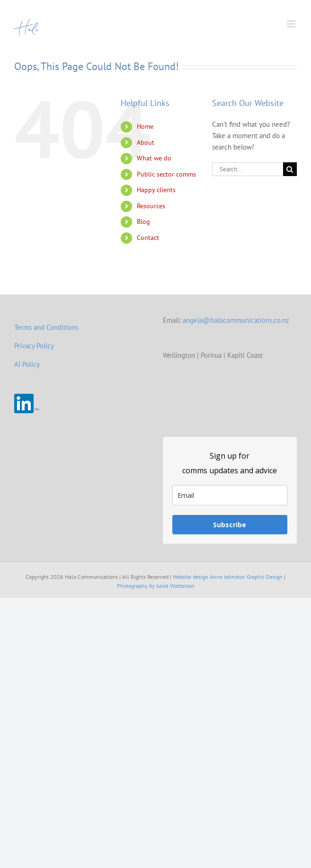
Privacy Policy (34, 346)
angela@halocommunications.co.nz (236, 320)
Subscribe (230, 525)
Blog (143, 221)
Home (145, 126)
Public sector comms (166, 174)
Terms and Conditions (46, 327)
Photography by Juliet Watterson (156, 586)
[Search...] (248, 169)
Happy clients (156, 190)
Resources (151, 206)
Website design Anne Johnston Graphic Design (228, 577)
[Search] (290, 169)
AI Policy (27, 364)
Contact (148, 238)
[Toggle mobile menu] (292, 24)
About (146, 142)
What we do (154, 158)
